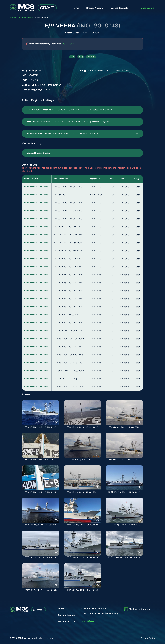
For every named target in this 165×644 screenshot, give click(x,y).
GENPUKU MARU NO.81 (36, 259)
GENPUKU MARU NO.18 (36, 187)
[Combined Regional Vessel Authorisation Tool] (33, 8)
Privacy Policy (148, 638)
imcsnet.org (148, 8)
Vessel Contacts (120, 8)
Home (76, 8)
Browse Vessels (95, 8)
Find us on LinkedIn (140, 609)
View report (68, 44)
